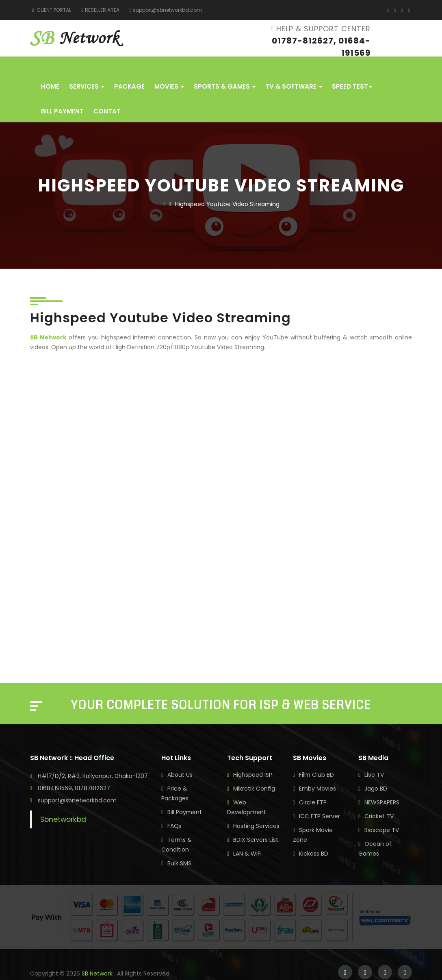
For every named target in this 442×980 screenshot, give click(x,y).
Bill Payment (62, 95)
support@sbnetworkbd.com (166, 10)
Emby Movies (317, 772)
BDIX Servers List (256, 824)
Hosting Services (256, 810)
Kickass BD (314, 837)
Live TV (374, 758)
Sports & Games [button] (225, 70)
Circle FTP (313, 786)
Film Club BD (316, 758)
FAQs (174, 810)
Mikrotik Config (254, 772)
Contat (107, 95)
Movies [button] (169, 70)
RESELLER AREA (100, 10)
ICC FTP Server (320, 800)
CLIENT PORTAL (52, 10)
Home (50, 70)
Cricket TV (379, 800)
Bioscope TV (382, 814)
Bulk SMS (179, 847)
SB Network (98, 957)
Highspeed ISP (253, 758)
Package (129, 70)
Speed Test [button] (352, 70)
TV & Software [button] (294, 70)
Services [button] (87, 70)
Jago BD (376, 772)
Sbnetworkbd (63, 803)
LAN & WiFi (247, 837)
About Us (180, 758)
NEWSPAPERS (382, 786)
